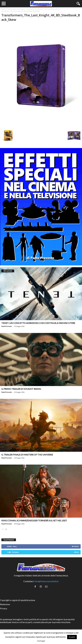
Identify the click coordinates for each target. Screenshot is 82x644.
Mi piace (75, 546)
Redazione (5, 604)
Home (3, 9)
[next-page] (6, 529)
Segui (76, 552)
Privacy (4, 608)
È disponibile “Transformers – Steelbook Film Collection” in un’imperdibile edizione (34, 9)
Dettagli (41, 641)
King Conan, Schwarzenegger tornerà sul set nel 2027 (34, 520)
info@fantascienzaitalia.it (47, 581)
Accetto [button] (72, 637)
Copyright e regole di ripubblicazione (18, 600)
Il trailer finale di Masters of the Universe (27, 455)
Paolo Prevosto (7, 326)
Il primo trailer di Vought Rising (21, 389)
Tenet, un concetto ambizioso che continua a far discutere (38, 323)
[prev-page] (3, 529)
